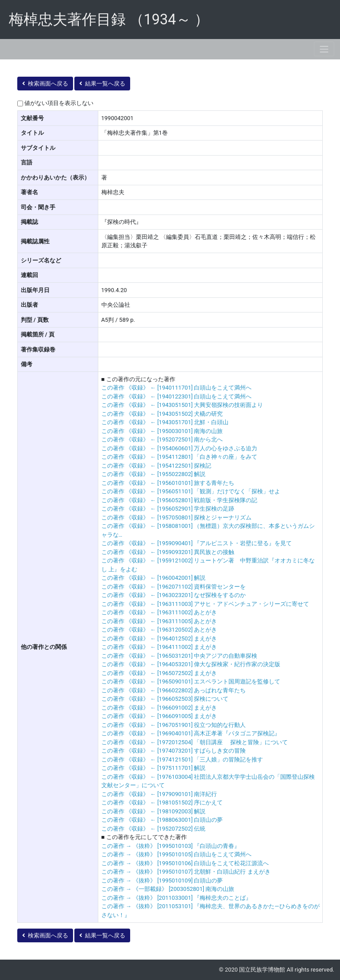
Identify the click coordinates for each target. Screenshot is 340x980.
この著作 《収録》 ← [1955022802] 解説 (154, 474)
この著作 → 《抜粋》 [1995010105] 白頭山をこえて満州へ (177, 854)
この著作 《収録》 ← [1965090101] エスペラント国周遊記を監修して (191, 681)
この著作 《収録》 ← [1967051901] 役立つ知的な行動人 (174, 725)
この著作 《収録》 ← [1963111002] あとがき (159, 612)
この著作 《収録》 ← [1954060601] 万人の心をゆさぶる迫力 (180, 448)
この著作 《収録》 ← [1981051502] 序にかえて (162, 802)
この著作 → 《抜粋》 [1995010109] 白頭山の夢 (162, 880)
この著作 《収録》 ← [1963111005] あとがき (159, 621)
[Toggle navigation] (324, 49)
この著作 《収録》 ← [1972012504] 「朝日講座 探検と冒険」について (195, 742)
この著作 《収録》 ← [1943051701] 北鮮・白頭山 (165, 422)
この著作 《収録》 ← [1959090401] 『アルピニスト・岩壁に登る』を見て (197, 543)
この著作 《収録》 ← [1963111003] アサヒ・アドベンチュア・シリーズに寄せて (205, 604)
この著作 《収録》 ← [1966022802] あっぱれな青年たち (174, 690)
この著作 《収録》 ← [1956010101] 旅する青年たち (168, 483)
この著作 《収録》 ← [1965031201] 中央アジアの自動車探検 (180, 656)
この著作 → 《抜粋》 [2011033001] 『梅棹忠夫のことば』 (177, 898)
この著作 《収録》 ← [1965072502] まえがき (159, 673)
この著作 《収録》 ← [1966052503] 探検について (165, 699)
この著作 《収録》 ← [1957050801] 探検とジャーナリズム (177, 517)
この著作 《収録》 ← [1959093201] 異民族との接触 (168, 552)
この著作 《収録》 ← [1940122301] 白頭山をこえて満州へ (177, 396)
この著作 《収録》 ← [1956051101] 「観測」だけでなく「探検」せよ (191, 491)
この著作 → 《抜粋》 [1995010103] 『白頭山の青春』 (171, 846)
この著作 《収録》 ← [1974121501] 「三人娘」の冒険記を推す (182, 759)
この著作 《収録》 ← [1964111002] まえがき (159, 647)
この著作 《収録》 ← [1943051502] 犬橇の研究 (162, 414)
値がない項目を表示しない (59, 103)
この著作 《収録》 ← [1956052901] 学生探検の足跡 (168, 509)
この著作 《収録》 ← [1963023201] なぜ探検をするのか (174, 595)
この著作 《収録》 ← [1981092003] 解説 (154, 811)
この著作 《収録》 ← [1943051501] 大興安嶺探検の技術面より (182, 405)
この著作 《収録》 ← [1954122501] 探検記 (156, 466)
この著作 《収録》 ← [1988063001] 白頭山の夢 (162, 820)
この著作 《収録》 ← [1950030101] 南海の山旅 (162, 431)
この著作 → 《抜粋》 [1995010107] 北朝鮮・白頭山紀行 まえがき (186, 872)
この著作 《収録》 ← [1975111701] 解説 (154, 768)
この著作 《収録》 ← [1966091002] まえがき (159, 708)
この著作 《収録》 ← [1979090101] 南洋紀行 (159, 794)
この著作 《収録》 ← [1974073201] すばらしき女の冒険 (174, 751)
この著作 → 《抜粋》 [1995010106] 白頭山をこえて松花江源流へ (185, 863)
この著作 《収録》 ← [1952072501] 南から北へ (162, 439)
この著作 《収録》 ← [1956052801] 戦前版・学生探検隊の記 (180, 500)
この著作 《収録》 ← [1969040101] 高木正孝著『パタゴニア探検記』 (191, 733)
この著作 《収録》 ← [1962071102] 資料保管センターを (174, 587)
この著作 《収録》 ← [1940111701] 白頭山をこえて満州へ (177, 388)
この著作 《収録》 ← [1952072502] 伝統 (154, 829)
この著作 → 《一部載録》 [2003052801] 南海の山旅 (168, 889)
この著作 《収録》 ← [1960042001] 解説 (154, 578)
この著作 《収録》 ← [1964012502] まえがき (159, 638)
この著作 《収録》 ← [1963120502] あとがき (159, 630)
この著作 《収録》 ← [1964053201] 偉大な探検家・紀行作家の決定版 (191, 664)
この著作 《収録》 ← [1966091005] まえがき (159, 716)
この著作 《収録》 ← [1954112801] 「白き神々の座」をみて (180, 457)
